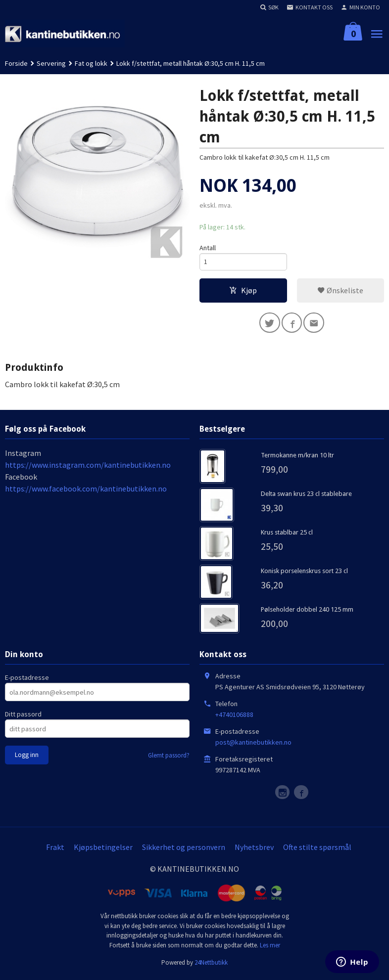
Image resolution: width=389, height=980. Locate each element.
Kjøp (243, 291)
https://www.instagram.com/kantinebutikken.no (88, 467)
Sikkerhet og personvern (184, 849)
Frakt (55, 849)
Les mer (270, 948)
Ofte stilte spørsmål (317, 849)
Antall (208, 248)
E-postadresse (27, 680)
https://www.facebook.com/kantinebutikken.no (86, 491)
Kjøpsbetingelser (103, 849)
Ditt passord (23, 716)
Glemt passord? (169, 758)
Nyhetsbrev (254, 849)
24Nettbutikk (211, 965)
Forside (16, 63)
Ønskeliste (340, 291)
